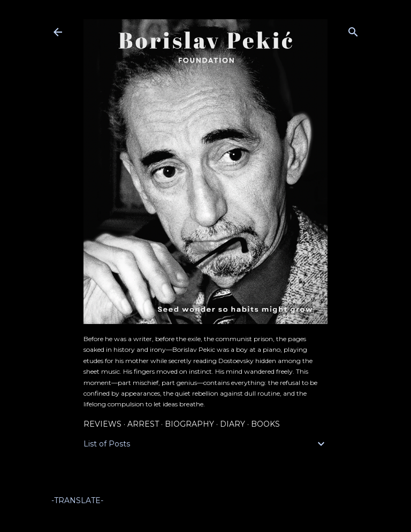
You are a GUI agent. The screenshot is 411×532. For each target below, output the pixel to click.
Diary (233, 424)
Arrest (143, 424)
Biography (189, 424)
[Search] (353, 30)
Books (265, 424)
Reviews (102, 424)
